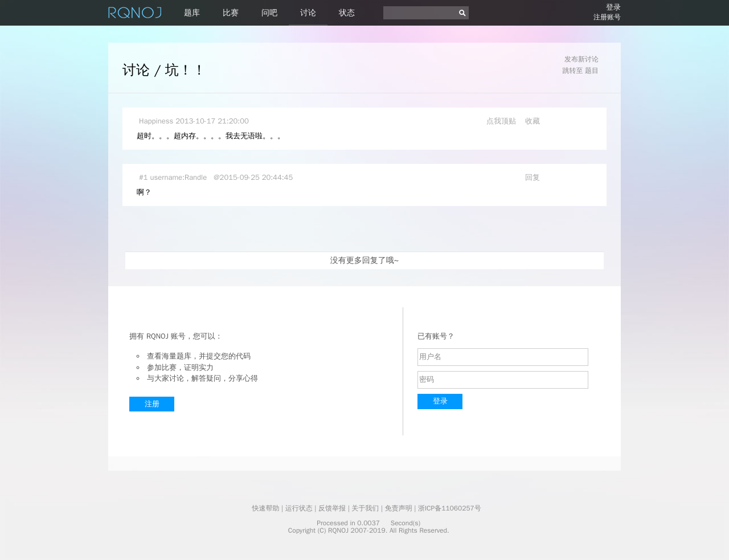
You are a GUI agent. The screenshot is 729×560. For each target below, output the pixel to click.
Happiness (156, 121)
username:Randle (179, 177)
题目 (592, 71)
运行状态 (299, 508)
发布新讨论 (581, 59)
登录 (613, 7)
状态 (347, 13)
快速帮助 (265, 508)
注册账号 (607, 17)
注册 (152, 404)
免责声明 (399, 508)
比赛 (231, 13)
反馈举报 (332, 508)
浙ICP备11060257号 (450, 508)
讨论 (308, 13)
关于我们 (365, 508)
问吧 (269, 13)
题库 (192, 13)
